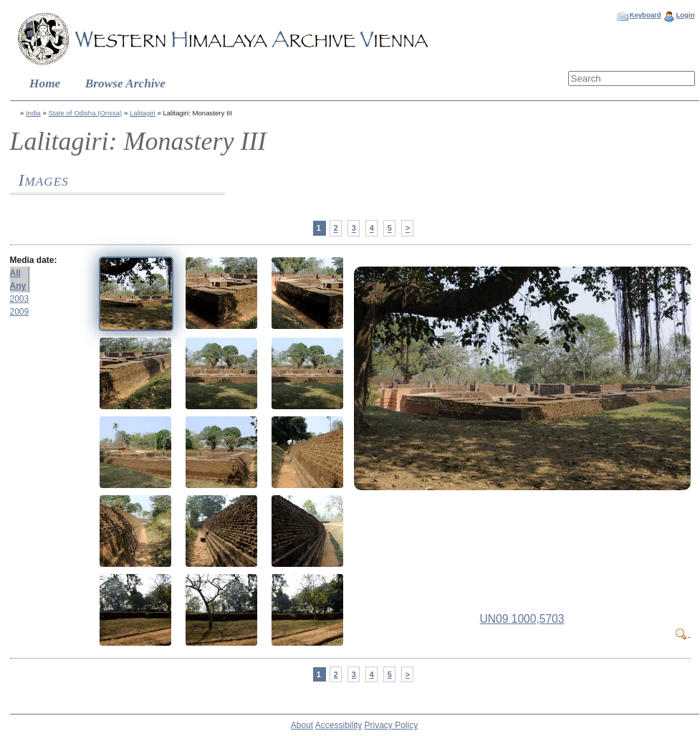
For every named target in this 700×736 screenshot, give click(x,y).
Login (685, 15)
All (15, 273)
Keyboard (645, 15)
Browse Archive (125, 83)
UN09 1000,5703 (522, 619)
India (33, 113)
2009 (20, 312)
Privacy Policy (392, 725)
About (302, 725)
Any (18, 286)
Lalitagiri (143, 113)
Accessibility (339, 725)
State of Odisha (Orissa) (85, 113)
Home (45, 83)
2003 (20, 299)
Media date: (34, 260)
